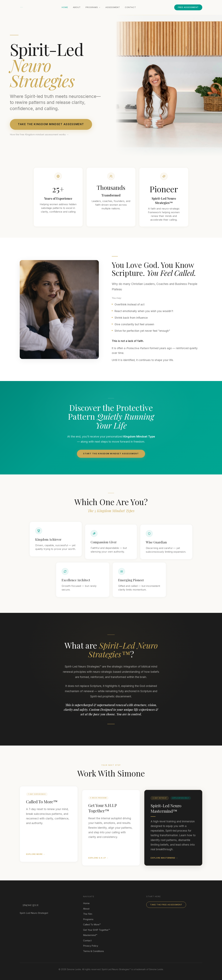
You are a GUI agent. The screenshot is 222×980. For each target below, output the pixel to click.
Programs (93, 7)
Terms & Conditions (94, 951)
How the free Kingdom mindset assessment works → (39, 134)
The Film (88, 914)
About (77, 7)
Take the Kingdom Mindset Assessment (51, 124)
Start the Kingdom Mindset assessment (111, 457)
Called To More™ (92, 925)
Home (65, 7)
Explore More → (36, 858)
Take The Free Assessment (166, 905)
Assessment (113, 7)
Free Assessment (188, 7)
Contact (130, 7)
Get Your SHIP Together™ (97, 930)
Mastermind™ (90, 935)
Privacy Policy (91, 946)
